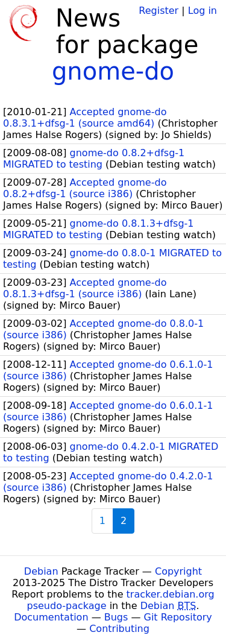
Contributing (119, 629)
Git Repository (178, 617)
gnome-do (113, 71)
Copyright (178, 571)
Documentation (51, 617)
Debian (41, 571)
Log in (202, 11)
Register (159, 11)
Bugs (116, 617)
